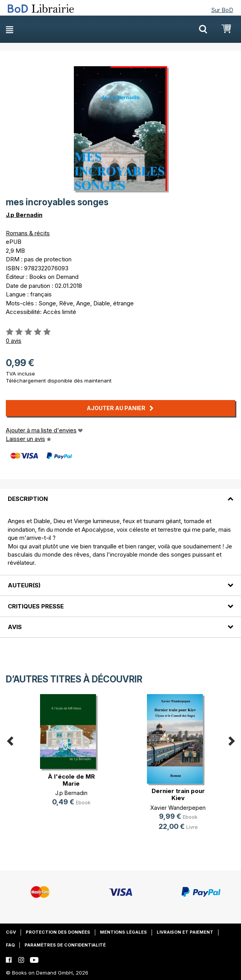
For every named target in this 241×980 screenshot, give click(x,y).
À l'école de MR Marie (71, 780)
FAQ (10, 945)
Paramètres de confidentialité (65, 945)
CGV (11, 932)
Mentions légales (123, 932)
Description (28, 499)
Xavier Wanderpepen (178, 808)
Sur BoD (222, 10)
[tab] (120, 494)
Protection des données (58, 932)
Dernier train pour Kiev (178, 794)
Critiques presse (36, 606)
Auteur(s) (24, 585)
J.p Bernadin (24, 215)
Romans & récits (28, 233)
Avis (15, 627)
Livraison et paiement (185, 932)
